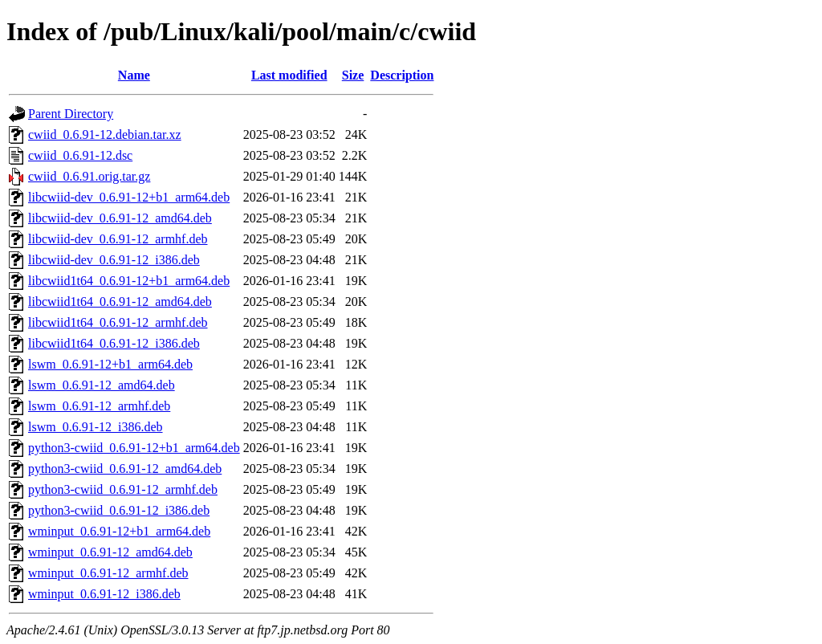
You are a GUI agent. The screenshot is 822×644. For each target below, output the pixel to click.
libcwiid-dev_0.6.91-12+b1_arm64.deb (129, 197)
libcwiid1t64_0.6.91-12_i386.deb (114, 343)
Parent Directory (71, 114)
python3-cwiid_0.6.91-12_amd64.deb (125, 469)
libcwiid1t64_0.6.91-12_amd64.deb (120, 302)
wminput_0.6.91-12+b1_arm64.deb (119, 531)
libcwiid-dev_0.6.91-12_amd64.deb (120, 218)
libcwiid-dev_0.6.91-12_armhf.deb (118, 239)
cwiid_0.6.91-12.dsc (80, 155)
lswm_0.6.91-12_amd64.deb (102, 385)
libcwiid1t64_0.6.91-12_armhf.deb (118, 322)
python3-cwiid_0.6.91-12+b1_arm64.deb (134, 448)
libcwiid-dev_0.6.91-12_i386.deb (114, 260)
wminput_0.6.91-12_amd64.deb (110, 552)
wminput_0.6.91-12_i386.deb (104, 594)
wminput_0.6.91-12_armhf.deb (108, 573)
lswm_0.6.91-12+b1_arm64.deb (110, 364)
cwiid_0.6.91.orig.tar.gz (89, 176)
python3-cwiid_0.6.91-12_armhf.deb (123, 489)
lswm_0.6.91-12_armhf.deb (99, 406)
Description (402, 75)
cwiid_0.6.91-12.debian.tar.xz (105, 135)
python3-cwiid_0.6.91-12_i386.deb (119, 510)
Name (134, 75)
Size (353, 75)
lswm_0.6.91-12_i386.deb (96, 427)
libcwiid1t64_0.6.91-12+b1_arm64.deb (129, 281)
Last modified (289, 75)
